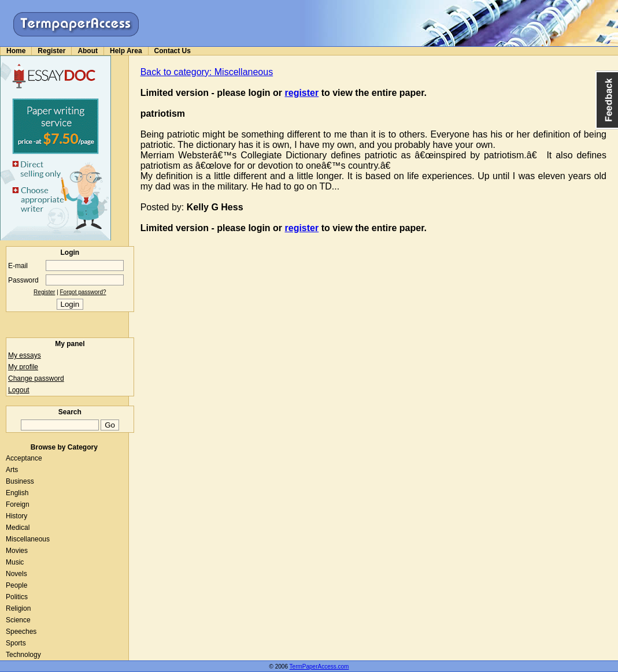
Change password (36, 378)
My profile (23, 367)
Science (18, 620)
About (88, 51)
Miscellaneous (28, 539)
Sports (16, 643)
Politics (17, 597)
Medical (18, 528)
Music (15, 562)
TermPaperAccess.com (319, 667)
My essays (25, 355)
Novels (16, 574)
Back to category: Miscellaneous (207, 72)
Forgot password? (83, 292)
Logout (19, 390)
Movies (17, 551)
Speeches (21, 632)
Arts (12, 470)
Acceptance (24, 458)
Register (51, 51)
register (302, 93)
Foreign (18, 504)
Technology (23, 655)
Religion (18, 608)
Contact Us (173, 51)
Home (16, 51)
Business (20, 481)
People (16, 585)
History (16, 516)
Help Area (126, 51)
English (17, 493)
